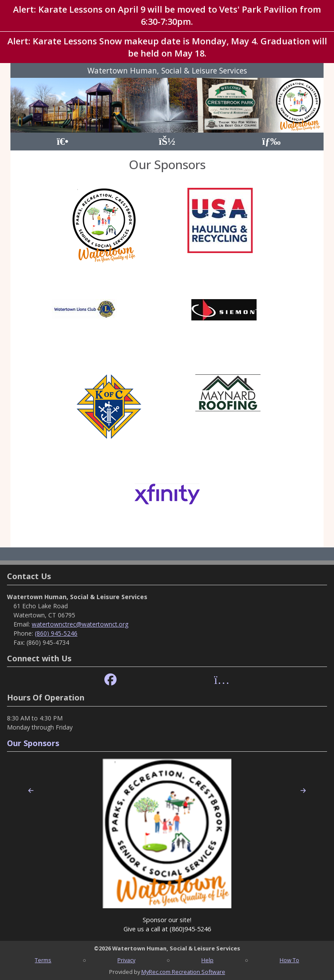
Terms (43, 960)
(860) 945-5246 (56, 633)
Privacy (126, 960)
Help (207, 960)
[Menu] (272, 142)
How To (289, 960)
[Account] (167, 142)
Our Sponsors (33, 743)
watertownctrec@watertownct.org (80, 624)
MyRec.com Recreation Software (183, 972)
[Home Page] (62, 142)
